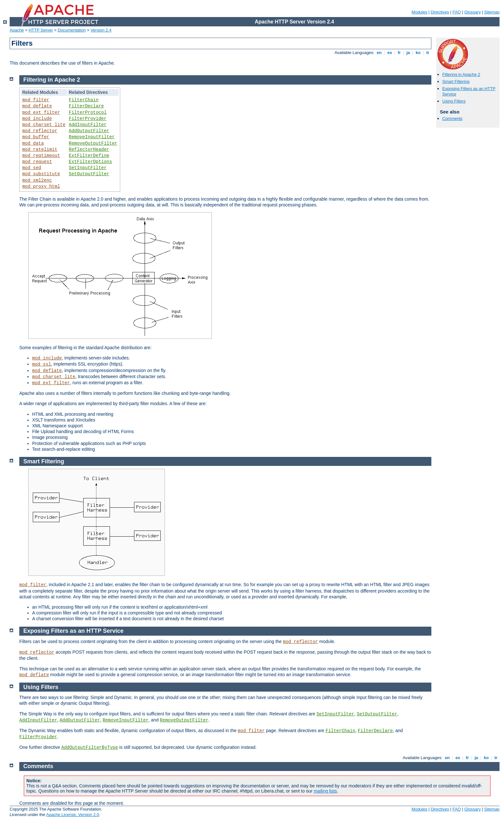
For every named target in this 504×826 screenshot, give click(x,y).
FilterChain (84, 100)
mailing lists (325, 791)
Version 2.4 (101, 30)
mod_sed (32, 168)
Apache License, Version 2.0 (72, 815)
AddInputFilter (88, 125)
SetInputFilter (88, 168)
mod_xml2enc (37, 180)
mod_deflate (37, 106)
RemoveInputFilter (92, 137)
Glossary (472, 12)
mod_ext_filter (41, 113)
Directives (440, 12)
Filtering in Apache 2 (461, 74)
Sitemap (492, 12)
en (379, 53)
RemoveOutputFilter (93, 143)
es (390, 53)
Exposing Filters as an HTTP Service (74, 631)
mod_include (37, 119)
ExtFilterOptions (90, 162)
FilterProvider (88, 119)
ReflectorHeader (89, 150)
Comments (452, 118)
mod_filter (36, 100)
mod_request (37, 162)
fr (399, 53)
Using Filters (454, 101)
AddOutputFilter (89, 131)
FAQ (457, 12)
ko (418, 53)
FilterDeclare (86, 106)
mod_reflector (40, 131)
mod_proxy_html (41, 186)
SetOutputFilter (89, 174)
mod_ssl (42, 364)
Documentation (72, 30)
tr (428, 53)
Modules (419, 12)
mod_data (33, 143)
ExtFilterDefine (89, 156)
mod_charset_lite (44, 125)
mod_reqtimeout (41, 156)
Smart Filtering (456, 82)
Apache (17, 30)
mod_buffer (36, 137)
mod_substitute (41, 174)
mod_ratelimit (40, 150)
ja (408, 53)
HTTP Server (41, 30)
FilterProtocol (88, 113)
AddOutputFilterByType (90, 748)
